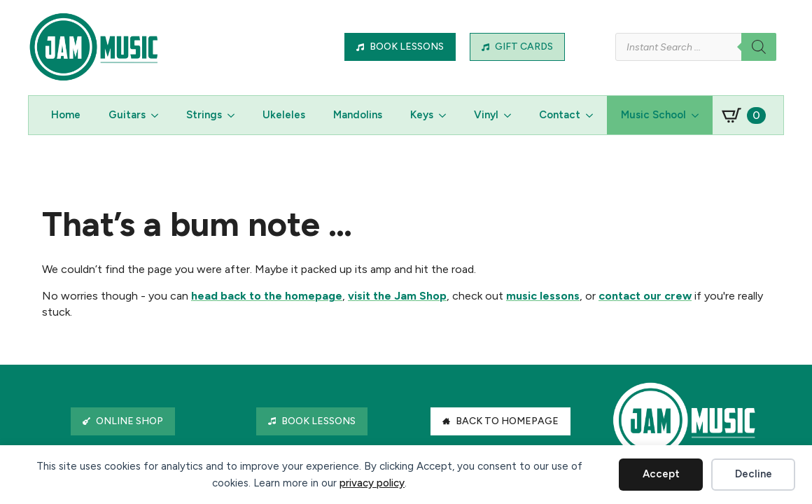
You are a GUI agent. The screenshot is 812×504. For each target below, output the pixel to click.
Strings (204, 115)
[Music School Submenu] (699, 115)
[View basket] (744, 115)
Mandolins (358, 115)
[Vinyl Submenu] (512, 115)
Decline (754, 474)
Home (66, 115)
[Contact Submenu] (594, 115)
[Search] (759, 47)
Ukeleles (284, 115)
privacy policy (372, 483)
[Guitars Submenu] (159, 115)
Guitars (127, 115)
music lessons (543, 296)
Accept (661, 474)
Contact (560, 115)
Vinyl (486, 115)
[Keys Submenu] (447, 115)
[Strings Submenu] (235, 115)
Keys (422, 115)
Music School (653, 115)
